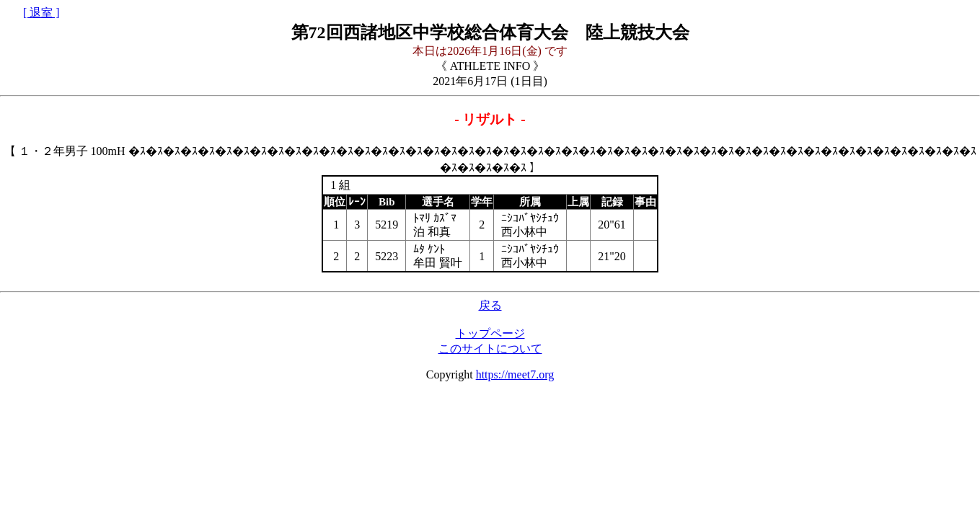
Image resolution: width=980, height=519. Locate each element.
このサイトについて (490, 349)
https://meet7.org (515, 374)
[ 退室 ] (41, 13)
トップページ (490, 333)
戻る (490, 305)
